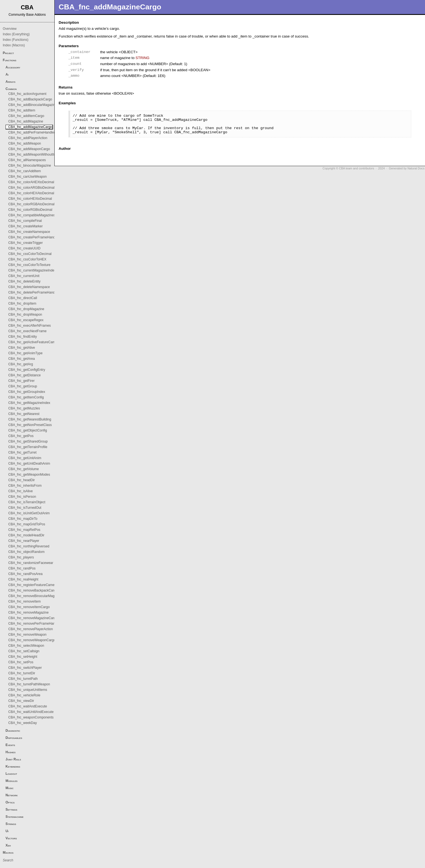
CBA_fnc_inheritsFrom (25, 486)
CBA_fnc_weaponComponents (31, 717)
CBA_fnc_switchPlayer (25, 668)
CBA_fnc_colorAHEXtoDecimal (31, 182)
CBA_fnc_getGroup (23, 386)
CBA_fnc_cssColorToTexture (29, 265)
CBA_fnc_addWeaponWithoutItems (34, 155)
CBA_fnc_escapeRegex (26, 320)
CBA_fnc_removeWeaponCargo (32, 640)
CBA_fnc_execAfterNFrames (30, 326)
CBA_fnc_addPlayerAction (28, 138)
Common (11, 89)
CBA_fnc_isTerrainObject (27, 502)
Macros (8, 853)
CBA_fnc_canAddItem (25, 171)
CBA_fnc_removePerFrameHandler (34, 624)
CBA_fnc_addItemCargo (26, 116)
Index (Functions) (16, 40)
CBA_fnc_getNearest (24, 414)
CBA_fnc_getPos (21, 436)
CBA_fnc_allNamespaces (27, 160)
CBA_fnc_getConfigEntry (27, 370)
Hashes (10, 752)
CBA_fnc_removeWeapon (27, 635)
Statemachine (14, 817)
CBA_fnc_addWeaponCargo (29, 149)
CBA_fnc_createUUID (24, 248)
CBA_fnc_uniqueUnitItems (28, 690)
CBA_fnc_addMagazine (26, 121)
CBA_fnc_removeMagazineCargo (33, 618)
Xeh (8, 845)
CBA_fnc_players (21, 557)
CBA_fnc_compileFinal (25, 221)
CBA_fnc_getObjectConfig (28, 430)
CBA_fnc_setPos (21, 662)
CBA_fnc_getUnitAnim (25, 458)
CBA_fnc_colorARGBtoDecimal (31, 188)
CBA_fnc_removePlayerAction (30, 629)
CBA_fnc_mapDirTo (23, 519)
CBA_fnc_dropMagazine (26, 309)
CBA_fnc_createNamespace (29, 232)
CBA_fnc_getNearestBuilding (30, 419)
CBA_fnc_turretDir (22, 673)
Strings (11, 824)
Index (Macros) (14, 45)
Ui (7, 831)
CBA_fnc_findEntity (22, 337)
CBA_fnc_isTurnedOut (25, 508)
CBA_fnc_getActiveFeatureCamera (34, 342)
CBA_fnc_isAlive (21, 491)
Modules (11, 781)
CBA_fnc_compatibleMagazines (32, 215)
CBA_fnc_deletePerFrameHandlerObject (38, 292)
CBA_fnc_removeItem (24, 601)
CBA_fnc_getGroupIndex (27, 392)
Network (12, 795)
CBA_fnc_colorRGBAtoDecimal (31, 204)
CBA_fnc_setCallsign (24, 651)
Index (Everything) (16, 34)
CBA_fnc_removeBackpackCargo (33, 590)
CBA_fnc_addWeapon (25, 143)
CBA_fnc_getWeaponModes (29, 475)
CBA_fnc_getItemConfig (26, 397)
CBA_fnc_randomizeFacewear (31, 563)
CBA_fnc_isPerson (22, 497)
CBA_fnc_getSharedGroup (28, 441)
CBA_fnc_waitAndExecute (28, 706)
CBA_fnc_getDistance (24, 375)
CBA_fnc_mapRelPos (24, 530)
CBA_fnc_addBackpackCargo (30, 99)
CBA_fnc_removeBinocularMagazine (35, 596)
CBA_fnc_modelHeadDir (26, 535)
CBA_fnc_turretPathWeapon (29, 684)
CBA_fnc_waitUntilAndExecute (31, 712)
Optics (10, 802)
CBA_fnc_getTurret (22, 452)
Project (8, 53)
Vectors (11, 838)
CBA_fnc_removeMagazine (28, 613)
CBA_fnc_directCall (23, 298)
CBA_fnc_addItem (22, 110)
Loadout (11, 774)
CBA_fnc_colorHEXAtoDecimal (31, 193)
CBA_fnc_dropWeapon (25, 315)
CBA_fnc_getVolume (24, 469)
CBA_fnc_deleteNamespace (29, 287)
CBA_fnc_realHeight (23, 579)
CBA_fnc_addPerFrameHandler (32, 132)
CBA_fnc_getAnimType (25, 353)
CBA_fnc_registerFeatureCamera (33, 585)
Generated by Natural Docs (407, 168)
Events (10, 745)
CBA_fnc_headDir (22, 480)
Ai (7, 74)
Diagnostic (13, 731)
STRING (142, 58)
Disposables (14, 738)
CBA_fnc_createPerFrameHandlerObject (38, 237)
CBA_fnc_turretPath (23, 679)
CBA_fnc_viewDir (21, 701)
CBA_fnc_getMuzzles (24, 408)
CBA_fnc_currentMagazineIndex (32, 270)
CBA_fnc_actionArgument (27, 94)
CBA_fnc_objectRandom (26, 552)
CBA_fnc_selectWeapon (26, 646)
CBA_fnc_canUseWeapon (27, 177)
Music (10, 788)
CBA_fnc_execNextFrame (27, 331)
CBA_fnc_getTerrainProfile (28, 447)
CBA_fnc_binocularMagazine (30, 166)
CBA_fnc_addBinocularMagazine (33, 105)
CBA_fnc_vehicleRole (24, 695)
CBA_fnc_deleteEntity (24, 281)
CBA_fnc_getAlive (22, 348)
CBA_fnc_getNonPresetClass (30, 425)
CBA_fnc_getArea (22, 359)
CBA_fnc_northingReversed (29, 546)
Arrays (10, 82)
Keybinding (13, 766)
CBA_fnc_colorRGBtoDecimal (30, 210)
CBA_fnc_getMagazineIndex (29, 403)
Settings (11, 810)
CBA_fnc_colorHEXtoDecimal (30, 199)
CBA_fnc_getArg (21, 364)
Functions (10, 60)
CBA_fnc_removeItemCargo (29, 607)
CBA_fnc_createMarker (26, 226)
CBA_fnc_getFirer (21, 381)
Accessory (13, 67)
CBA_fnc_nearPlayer (24, 541)
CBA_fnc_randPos (22, 568)
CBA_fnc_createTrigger (26, 243)
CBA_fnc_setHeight (23, 657)
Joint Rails (13, 759)
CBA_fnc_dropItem (22, 303)
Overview (10, 29)
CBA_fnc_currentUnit (24, 276)
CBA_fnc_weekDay (22, 723)
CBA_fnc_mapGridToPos (27, 524)
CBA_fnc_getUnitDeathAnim (29, 464)
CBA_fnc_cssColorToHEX (27, 259)
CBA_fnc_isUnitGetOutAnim (29, 513)
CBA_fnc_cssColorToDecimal (30, 254)
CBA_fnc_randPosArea (25, 574)
